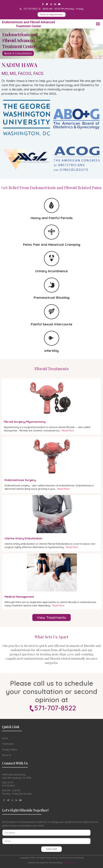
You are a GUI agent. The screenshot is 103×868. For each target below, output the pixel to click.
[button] (98, 24)
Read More (68, 430)
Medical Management (19, 597)
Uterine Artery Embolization (23, 538)
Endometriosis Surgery (20, 480)
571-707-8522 (55, 708)
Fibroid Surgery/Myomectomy (25, 422)
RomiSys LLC (69, 863)
